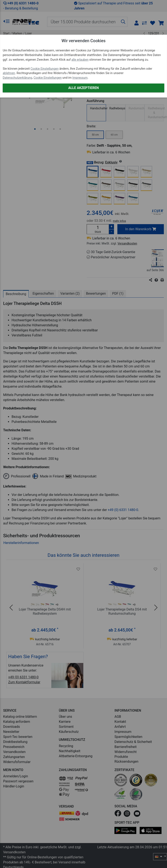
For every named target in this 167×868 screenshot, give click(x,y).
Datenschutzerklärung (17, 78)
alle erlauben (80, 60)
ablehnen (9, 73)
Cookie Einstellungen (45, 69)
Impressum (80, 78)
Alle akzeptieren (83, 88)
